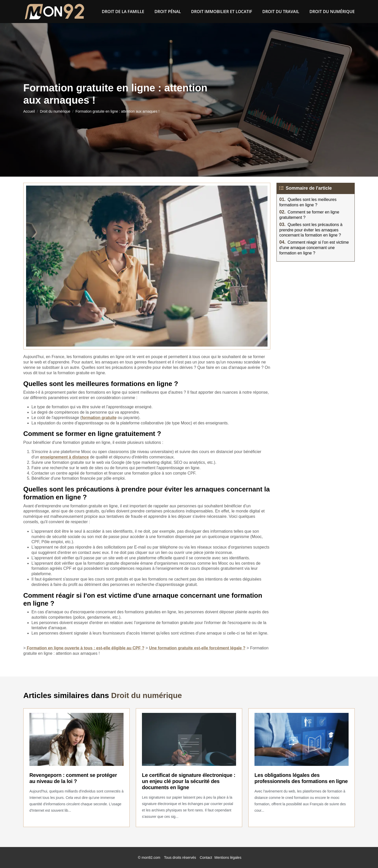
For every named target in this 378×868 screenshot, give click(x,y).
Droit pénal (168, 12)
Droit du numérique (332, 12)
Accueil (29, 111)
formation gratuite (99, 418)
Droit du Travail (281, 12)
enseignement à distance (64, 457)
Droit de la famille (123, 12)
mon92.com (151, 858)
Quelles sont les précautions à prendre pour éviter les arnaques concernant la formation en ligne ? (311, 230)
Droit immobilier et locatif (221, 12)
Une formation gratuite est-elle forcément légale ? (197, 648)
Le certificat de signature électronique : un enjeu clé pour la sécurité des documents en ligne (189, 781)
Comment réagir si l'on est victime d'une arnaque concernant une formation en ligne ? (314, 248)
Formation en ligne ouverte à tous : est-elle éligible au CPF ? (86, 648)
